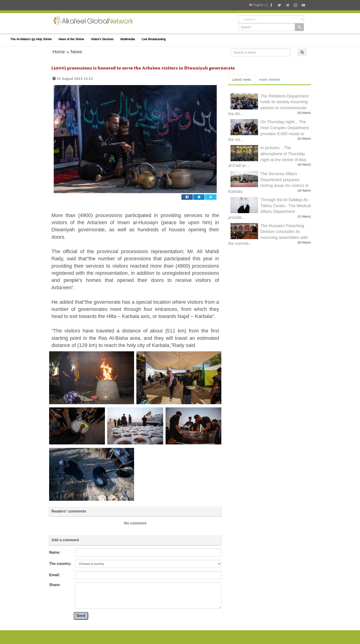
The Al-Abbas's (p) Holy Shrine (31, 39)
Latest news (242, 80)
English (257, 5)
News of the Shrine (71, 39)
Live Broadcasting (154, 39)
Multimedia (128, 39)
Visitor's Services (102, 39)
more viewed (269, 80)
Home (59, 52)
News (76, 52)
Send (81, 616)
